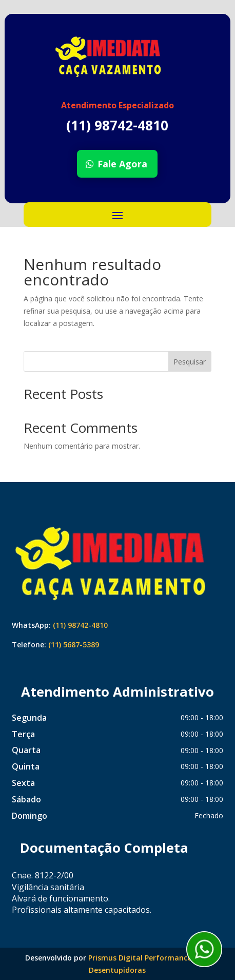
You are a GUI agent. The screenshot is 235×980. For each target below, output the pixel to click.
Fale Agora (122, 164)
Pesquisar (190, 362)
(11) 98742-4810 (80, 625)
